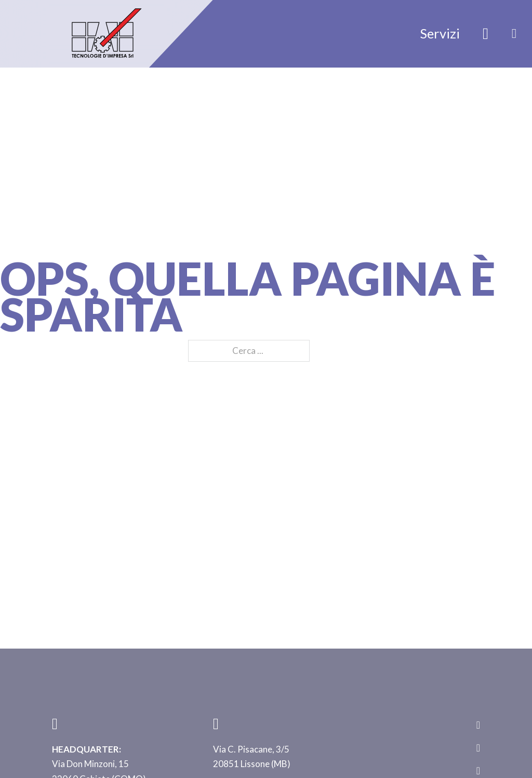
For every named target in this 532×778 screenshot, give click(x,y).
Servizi (440, 33)
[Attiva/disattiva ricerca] (486, 34)
